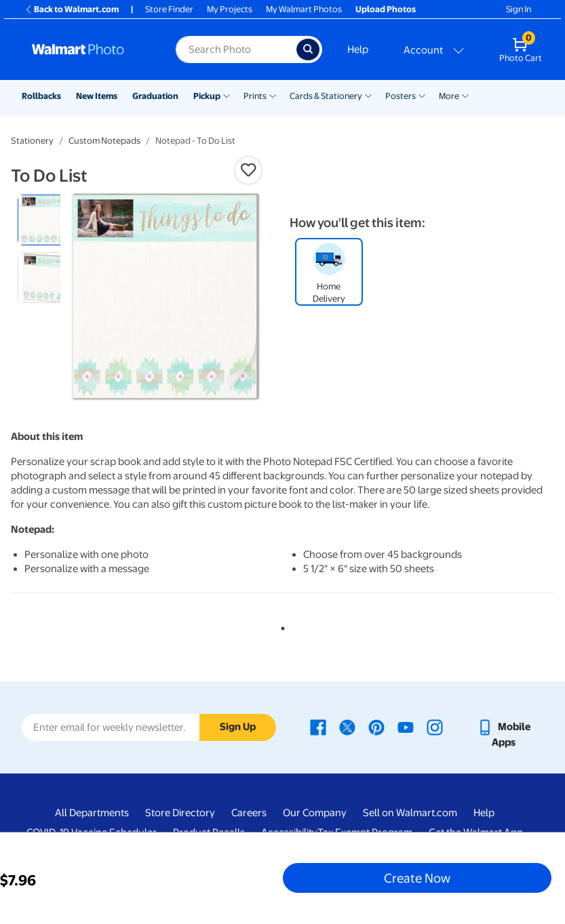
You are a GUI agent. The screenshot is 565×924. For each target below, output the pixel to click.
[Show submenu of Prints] (273, 95)
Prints (255, 96)
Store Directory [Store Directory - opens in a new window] (180, 813)
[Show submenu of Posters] (422, 95)
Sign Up (238, 727)
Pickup (207, 96)
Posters (401, 96)
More (449, 96)
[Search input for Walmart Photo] (236, 49)
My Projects (230, 9)
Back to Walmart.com (72, 9)
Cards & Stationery (326, 96)
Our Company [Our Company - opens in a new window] (315, 813)
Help (358, 49)
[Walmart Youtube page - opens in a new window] (406, 727)
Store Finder (169, 9)
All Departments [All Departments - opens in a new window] (92, 813)
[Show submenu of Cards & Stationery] (368, 95)
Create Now (417, 878)
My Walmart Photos (304, 9)
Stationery (32, 141)
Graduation (155, 96)
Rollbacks (41, 96)
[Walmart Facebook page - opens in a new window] (318, 727)
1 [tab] (280, 626)
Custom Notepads (104, 141)
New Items (97, 96)
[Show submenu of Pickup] (227, 95)
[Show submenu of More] (465, 95)
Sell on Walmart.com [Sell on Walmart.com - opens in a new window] (410, 813)
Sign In (519, 9)
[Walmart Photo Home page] (89, 49)
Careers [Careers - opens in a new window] (249, 813)
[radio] (43, 220)
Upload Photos (386, 9)
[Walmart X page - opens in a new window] (347, 727)
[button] (248, 170)
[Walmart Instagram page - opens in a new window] (435, 727)
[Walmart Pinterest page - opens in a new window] (376, 727)
